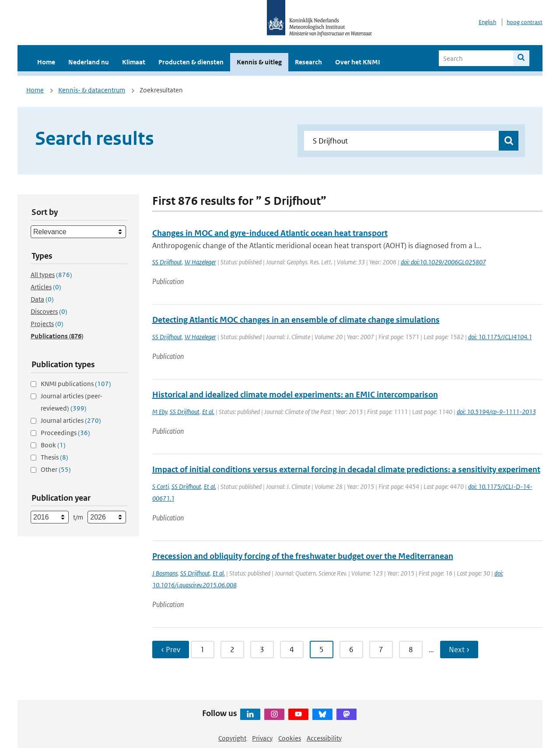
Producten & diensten (191, 62)
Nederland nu (89, 62)
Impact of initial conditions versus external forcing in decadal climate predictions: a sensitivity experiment (346, 469)
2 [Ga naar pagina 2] (232, 650)
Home (46, 62)
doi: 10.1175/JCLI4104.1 (500, 337)
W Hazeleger (200, 262)
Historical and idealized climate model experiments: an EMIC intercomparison (295, 395)
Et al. (208, 412)
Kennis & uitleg (259, 62)
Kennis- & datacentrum (92, 90)
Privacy (262, 738)
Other (56, 469)
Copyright (232, 738)
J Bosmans (165, 573)
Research (308, 62)
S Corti (161, 486)
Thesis (54, 457)
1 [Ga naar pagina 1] (203, 650)
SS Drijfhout (167, 262)
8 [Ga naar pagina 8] (411, 650)
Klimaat (134, 62)
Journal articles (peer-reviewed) (72, 402)
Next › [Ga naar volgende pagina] (459, 650)
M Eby (160, 412)
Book (53, 445)
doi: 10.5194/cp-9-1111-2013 (496, 412)
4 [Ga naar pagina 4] (292, 650)
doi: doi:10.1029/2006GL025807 (443, 262)
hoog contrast (525, 22)
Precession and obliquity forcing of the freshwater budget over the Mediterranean (303, 556)
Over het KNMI (358, 62)
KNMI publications (76, 384)
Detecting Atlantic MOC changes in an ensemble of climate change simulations (296, 320)
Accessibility (324, 738)
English (487, 22)
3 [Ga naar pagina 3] (262, 650)
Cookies (290, 738)
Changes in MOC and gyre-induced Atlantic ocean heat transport (270, 233)
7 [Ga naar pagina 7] (381, 650)
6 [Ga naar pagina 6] (351, 650)
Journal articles (71, 420)
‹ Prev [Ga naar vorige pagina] (171, 650)
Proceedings (65, 433)
